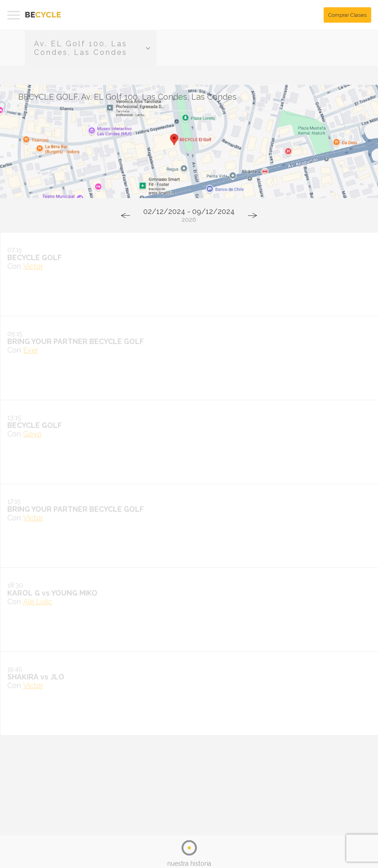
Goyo (32, 434)
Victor (33, 266)
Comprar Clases (347, 15)
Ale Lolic (38, 602)
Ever (31, 350)
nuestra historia (189, 863)
